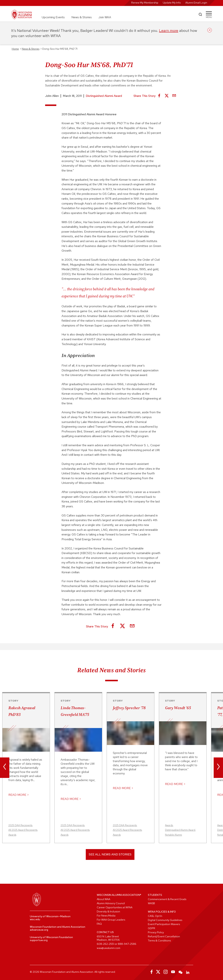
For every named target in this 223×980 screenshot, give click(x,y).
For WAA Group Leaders (111, 920)
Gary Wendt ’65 (178, 708)
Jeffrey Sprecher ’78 (129, 708)
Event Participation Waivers (164, 924)
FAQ (99, 924)
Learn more (169, 31)
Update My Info (172, 3)
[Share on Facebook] (159, 96)
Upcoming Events (53, 17)
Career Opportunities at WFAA (115, 907)
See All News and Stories (110, 854)
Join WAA (105, 17)
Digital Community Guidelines (165, 920)
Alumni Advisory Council (111, 903)
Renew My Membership (145, 3)
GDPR (151, 928)
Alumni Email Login (196, 3)
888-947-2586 (127, 944)
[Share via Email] (174, 96)
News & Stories (82, 17)
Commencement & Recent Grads (167, 899)
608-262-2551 (105, 944)
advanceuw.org (39, 930)
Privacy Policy (156, 932)
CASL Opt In (155, 916)
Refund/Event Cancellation (164, 936)
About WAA (103, 899)
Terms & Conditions (159, 941)
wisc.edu (35, 919)
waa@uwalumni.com (109, 948)
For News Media (106, 916)
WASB (151, 903)
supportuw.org (39, 940)
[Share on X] (167, 96)
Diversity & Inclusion (108, 911)
